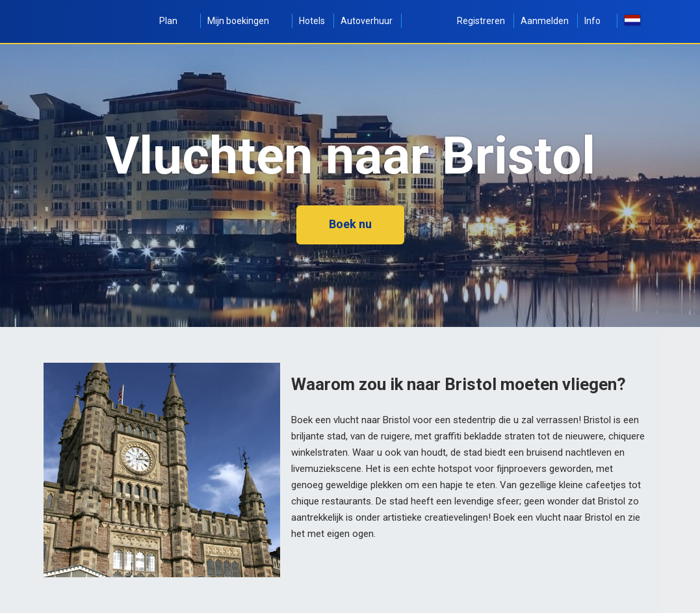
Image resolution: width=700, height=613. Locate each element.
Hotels (312, 21)
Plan (175, 21)
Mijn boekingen (245, 21)
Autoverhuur (367, 21)
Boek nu (350, 224)
